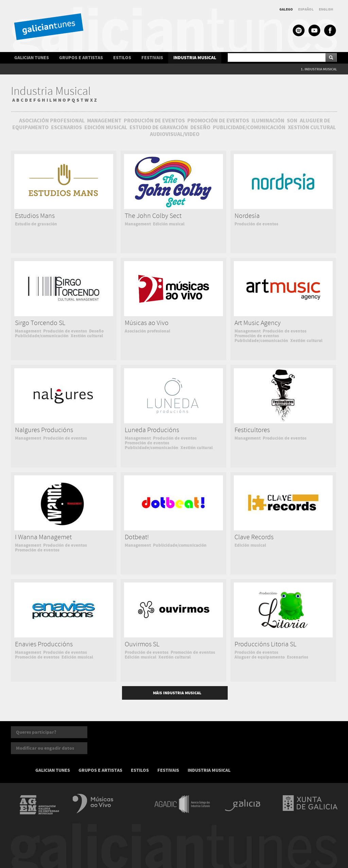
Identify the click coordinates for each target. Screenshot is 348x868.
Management (138, 224)
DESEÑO (200, 127)
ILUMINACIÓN (268, 121)
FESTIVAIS (152, 58)
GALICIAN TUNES (32, 58)
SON (292, 121)
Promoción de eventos (257, 336)
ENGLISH (326, 9)
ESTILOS (122, 58)
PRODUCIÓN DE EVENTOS (154, 121)
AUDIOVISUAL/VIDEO (175, 134)
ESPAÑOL (306, 9)
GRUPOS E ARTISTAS (81, 58)
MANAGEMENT (104, 121)
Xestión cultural (87, 336)
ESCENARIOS (66, 127)
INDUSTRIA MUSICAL (195, 58)
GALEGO (286, 9)
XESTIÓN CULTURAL (312, 127)
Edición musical (169, 224)
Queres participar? (36, 732)
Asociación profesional (147, 331)
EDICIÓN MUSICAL (106, 127)
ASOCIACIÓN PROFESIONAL (52, 121)
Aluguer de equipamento (260, 657)
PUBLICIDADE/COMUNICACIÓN (249, 127)
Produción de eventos (256, 224)
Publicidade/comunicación (42, 336)
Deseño (96, 331)
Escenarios (298, 657)
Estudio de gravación (36, 224)
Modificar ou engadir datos (45, 748)
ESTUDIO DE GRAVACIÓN (159, 127)
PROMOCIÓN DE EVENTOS (218, 121)
